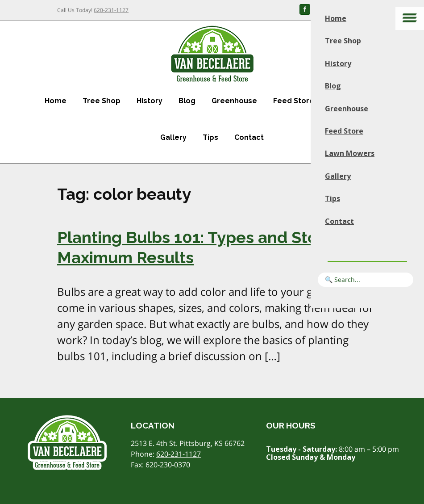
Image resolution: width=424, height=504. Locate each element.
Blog (187, 101)
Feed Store (294, 101)
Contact (249, 137)
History (150, 101)
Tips (210, 137)
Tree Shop (102, 101)
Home (56, 101)
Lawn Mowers (350, 153)
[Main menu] (410, 19)
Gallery (173, 137)
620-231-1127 (111, 10)
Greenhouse (234, 101)
